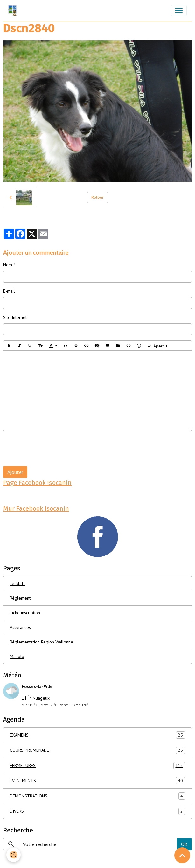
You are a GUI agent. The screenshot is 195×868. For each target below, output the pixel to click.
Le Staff (17, 583)
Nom (8, 265)
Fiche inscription (25, 613)
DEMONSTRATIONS (98, 796)
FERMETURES (98, 766)
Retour (98, 197)
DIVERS (98, 811)
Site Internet (15, 317)
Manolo (17, 656)
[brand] (14, 10)
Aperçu (157, 346)
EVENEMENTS (98, 781)
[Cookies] (14, 855)
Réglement (20, 598)
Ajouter (15, 472)
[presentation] (52, 448)
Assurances (20, 627)
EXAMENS (98, 735)
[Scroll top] (182, 855)
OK (184, 844)
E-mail (9, 291)
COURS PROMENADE (98, 750)
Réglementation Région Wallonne (42, 642)
